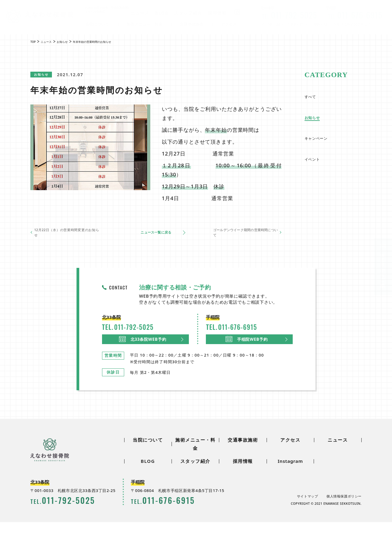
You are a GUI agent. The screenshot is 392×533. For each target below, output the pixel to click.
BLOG (162, 13)
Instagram (290, 472)
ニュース (140, 13)
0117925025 (289, 15)
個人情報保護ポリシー (344, 507)
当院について (98, 25)
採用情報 (218, 13)
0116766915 (355, 15)
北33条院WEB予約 (143, 347)
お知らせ (46, 75)
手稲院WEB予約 (247, 347)
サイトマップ (307, 507)
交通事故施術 (192, 25)
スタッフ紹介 (188, 13)
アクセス (229, 25)
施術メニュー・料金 (145, 25)
